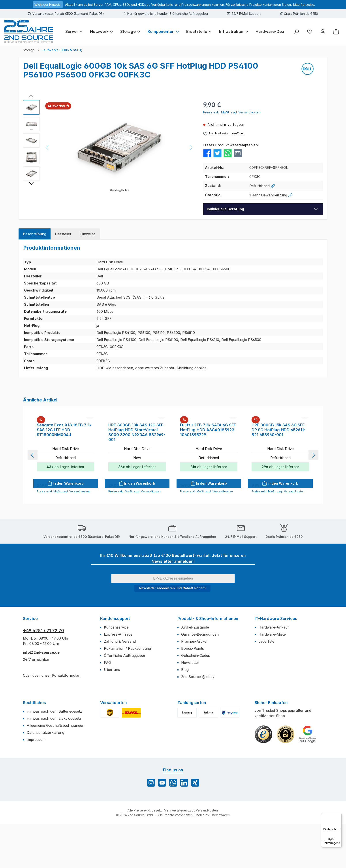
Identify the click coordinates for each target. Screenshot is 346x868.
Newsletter (190, 707)
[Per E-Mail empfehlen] (238, 153)
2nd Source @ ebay (198, 721)
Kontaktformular (66, 719)
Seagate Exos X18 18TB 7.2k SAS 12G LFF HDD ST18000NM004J (64, 474)
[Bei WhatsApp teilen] (228, 153)
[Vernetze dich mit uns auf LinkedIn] (184, 827)
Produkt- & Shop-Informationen (208, 663)
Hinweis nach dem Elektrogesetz (54, 763)
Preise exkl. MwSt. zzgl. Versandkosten (232, 112)
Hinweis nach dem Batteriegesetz (54, 755)
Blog (185, 714)
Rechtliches (34, 747)
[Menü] (339, 816)
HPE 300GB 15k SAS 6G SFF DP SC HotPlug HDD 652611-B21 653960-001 (279, 474)
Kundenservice (116, 671)
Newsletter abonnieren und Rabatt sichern (172, 632)
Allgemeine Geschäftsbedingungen (55, 770)
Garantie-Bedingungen (200, 678)
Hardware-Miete (272, 678)
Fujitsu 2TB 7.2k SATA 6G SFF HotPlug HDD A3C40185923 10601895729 (208, 474)
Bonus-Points (193, 693)
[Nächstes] (191, 148)
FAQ (107, 707)
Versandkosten (207, 854)
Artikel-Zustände (195, 671)
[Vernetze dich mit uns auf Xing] (195, 827)
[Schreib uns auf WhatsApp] (173, 827)
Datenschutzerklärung (45, 777)
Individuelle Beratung (225, 209)
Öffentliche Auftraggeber (125, 700)
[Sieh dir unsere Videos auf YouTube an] (162, 827)
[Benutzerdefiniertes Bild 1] (263, 778)
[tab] (35, 234)
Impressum (36, 784)
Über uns (112, 714)
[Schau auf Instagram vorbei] (151, 827)
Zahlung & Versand (120, 685)
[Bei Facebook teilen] (207, 153)
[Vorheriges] (47, 148)
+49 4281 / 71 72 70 (43, 675)
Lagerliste (266, 685)
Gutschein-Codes (196, 700)
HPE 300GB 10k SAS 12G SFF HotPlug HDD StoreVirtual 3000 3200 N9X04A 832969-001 (137, 476)
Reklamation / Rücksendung (127, 693)
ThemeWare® (220, 859)
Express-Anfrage (118, 678)
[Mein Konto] (323, 32)
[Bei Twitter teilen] (217, 153)
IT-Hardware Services (276, 663)
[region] (109, 148)
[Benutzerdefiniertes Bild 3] (308, 778)
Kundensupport (115, 663)
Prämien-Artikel (194, 685)
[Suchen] (296, 32)
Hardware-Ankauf (274, 671)
